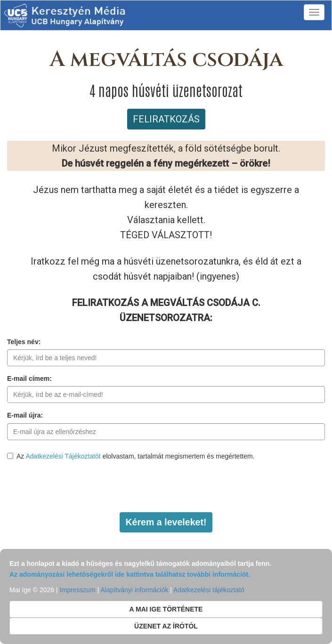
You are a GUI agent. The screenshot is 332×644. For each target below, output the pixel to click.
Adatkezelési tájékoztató (209, 590)
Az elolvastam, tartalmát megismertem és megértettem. (131, 456)
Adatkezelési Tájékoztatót (63, 456)
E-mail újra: (25, 415)
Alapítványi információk (134, 590)
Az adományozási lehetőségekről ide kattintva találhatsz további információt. (130, 574)
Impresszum (78, 590)
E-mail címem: (29, 378)
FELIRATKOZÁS (166, 119)
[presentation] (79, 487)
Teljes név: (24, 342)
